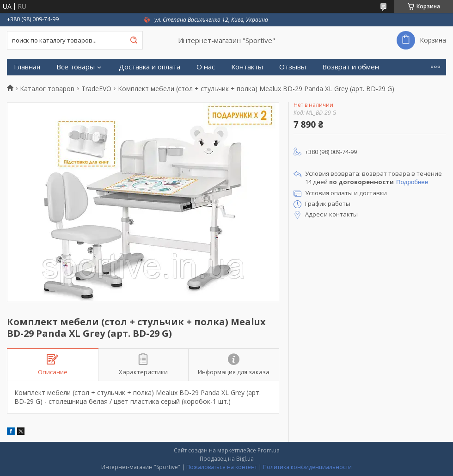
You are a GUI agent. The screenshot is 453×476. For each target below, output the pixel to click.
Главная (27, 67)
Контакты (247, 67)
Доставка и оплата (150, 67)
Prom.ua (269, 450)
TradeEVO (96, 89)
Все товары (76, 67)
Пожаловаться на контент (222, 467)
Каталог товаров (47, 89)
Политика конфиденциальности (307, 467)
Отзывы (293, 67)
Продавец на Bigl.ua (227, 459)
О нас (206, 67)
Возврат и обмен (351, 67)
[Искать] (134, 40)
